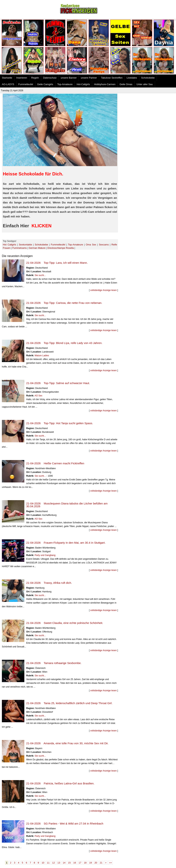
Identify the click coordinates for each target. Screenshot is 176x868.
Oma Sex (91, 245)
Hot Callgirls (9, 245)
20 (96, 863)
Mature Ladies (42, 356)
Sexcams (104, 245)
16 (75, 863)
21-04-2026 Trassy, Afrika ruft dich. (49, 583)
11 (48, 863)
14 (64, 863)
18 (85, 863)
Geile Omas (126, 84)
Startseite (7, 78)
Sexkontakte (25, 245)
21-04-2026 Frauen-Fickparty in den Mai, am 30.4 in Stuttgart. (66, 543)
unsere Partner (89, 78)
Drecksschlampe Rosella (61, 248)
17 (80, 863)
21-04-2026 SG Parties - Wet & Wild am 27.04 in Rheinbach (65, 823)
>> (110, 863)
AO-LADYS (8, 84)
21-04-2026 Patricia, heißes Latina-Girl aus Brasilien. (60, 783)
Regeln (35, 78)
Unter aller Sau (145, 84)
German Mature (37, 248)
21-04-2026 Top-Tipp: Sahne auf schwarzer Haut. (58, 383)
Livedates (132, 78)
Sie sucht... (40, 275)
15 (69, 863)
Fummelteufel (26, 84)
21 (101, 863)
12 (54, 863)
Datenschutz (50, 78)
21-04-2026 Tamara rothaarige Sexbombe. (54, 663)
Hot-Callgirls (83, 84)
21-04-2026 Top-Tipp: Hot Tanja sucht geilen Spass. (60, 423)
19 (90, 863)
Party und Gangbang (45, 555)
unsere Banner (69, 78)
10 (43, 863)
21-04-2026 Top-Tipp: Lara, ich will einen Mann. (57, 263)
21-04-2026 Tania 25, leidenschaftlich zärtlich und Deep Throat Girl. (69, 703)
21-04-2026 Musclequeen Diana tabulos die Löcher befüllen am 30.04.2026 (67, 505)
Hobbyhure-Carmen (105, 84)
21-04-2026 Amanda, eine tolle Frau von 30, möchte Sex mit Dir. (67, 743)
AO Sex (38, 396)
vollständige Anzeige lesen (103, 290)
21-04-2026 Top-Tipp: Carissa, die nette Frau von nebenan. (64, 303)
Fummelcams (20, 248)
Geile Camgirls (45, 84)
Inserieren (22, 78)
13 (59, 863)
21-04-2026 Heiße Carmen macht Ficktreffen (55, 463)
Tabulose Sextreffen (112, 78)
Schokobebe (148, 78)
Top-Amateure (65, 84)
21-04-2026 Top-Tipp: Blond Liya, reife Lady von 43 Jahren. (64, 343)
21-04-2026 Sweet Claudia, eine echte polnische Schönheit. (65, 623)
